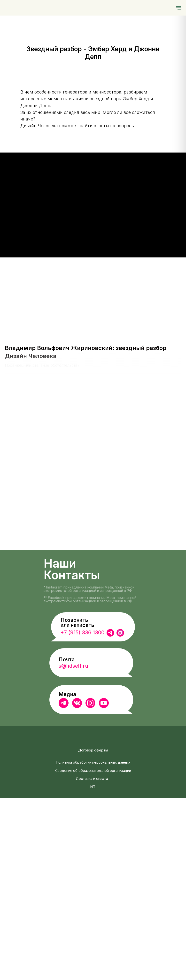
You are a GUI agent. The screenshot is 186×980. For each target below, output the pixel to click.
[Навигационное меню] (178, 8)
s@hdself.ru (73, 848)
